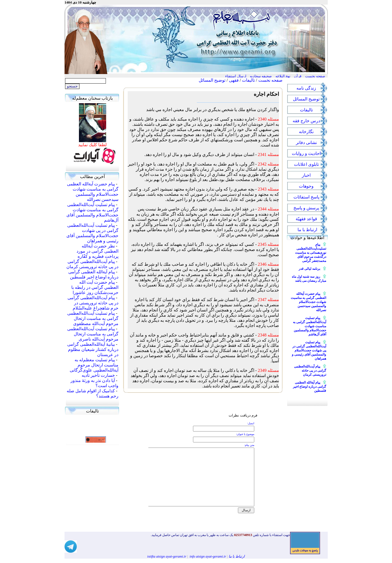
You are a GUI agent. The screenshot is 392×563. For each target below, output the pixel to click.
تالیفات (248, 80)
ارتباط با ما (237, 556)
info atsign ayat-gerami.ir (208, 556)
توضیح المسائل (212, 80)
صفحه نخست (270, 80)
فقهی (234, 80)
